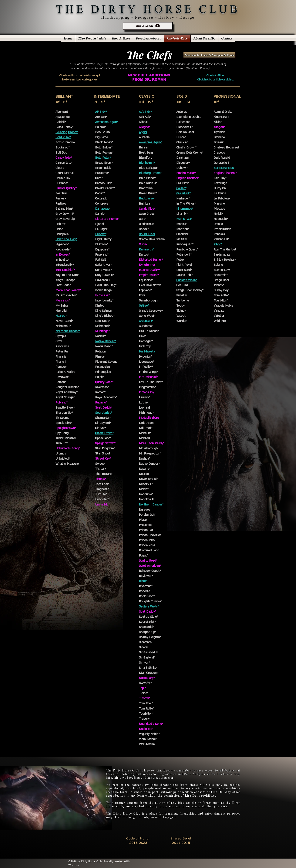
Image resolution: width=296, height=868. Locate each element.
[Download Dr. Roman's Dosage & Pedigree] (209, 55)
